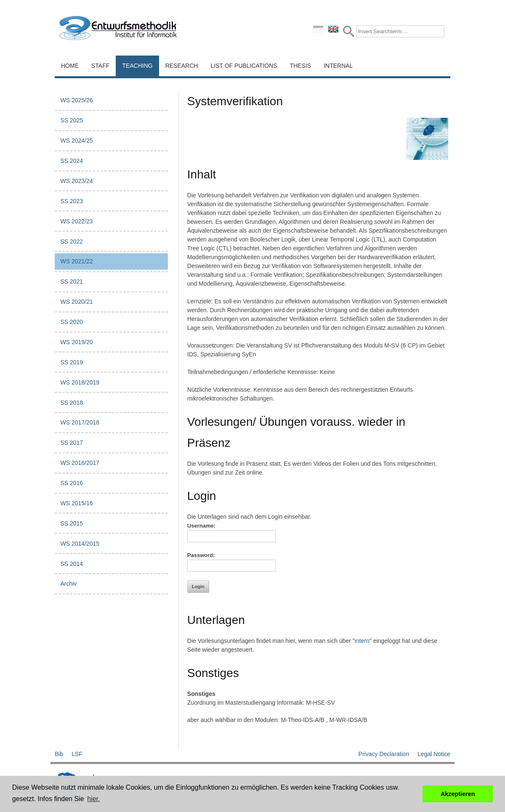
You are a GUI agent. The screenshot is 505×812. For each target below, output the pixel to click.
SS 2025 (72, 120)
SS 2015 (72, 523)
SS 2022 (72, 241)
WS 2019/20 (76, 342)
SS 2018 (72, 403)
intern (362, 641)
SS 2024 (72, 161)
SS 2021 (72, 281)
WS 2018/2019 (80, 382)
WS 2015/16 (76, 503)
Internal (338, 66)
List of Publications (244, 66)
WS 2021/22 (76, 261)
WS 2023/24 (76, 181)
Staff (100, 66)
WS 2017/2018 (80, 422)
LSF (77, 754)
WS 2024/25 (76, 141)
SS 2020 (72, 322)
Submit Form (349, 31)
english (333, 29)
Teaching (137, 66)
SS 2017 (72, 443)
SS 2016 (72, 483)
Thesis (301, 66)
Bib (59, 754)
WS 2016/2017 (80, 463)
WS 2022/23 (76, 221)
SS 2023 (72, 201)
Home (70, 66)
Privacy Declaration (384, 754)
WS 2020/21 (76, 302)
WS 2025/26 (76, 100)
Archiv (68, 584)
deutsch (318, 29)
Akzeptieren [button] (458, 794)
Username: (201, 526)
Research (182, 66)
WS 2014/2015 (80, 544)
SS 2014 (72, 564)
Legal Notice (434, 754)
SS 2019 (72, 362)
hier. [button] (93, 799)
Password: (201, 555)
